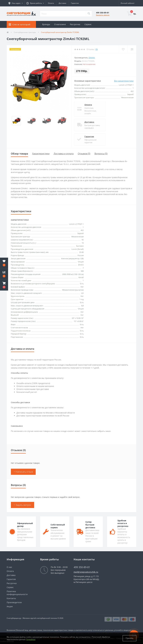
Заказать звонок (103, 15)
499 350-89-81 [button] (82, 567)
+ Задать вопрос (23, 505)
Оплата (51, 3)
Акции (10, 606)
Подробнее (31, 639)
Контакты (11, 598)
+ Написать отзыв (23, 472)
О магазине (60, 24)
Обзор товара (19, 154)
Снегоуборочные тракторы (25, 32)
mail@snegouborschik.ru (86, 572)
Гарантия (75, 3)
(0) (97, 49)
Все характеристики (124, 81)
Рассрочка (75, 24)
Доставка (62, 3)
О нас (9, 567)
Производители (14, 602)
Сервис (88, 24)
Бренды (46, 24)
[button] (35, 3)
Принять (129, 638)
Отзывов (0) (84, 154)
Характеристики (41, 154)
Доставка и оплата (64, 154)
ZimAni (92, 58)
